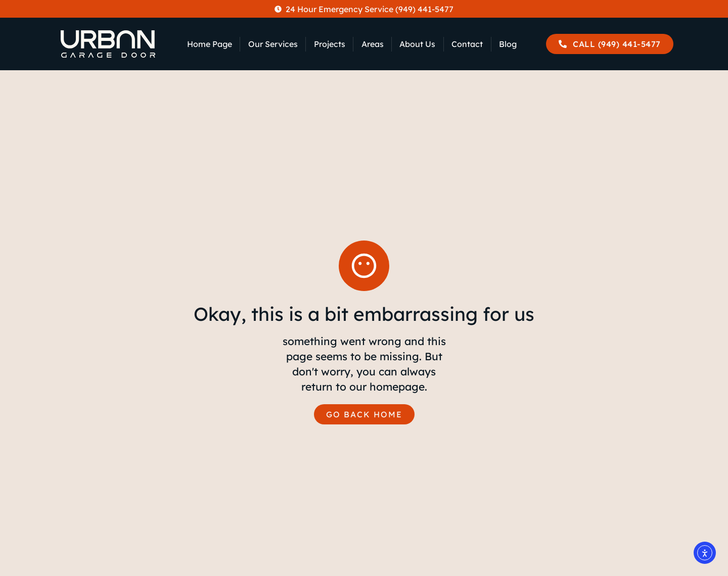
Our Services (273, 44)
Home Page (210, 44)
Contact (467, 44)
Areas (373, 44)
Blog (508, 44)
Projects (330, 44)
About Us (417, 44)
